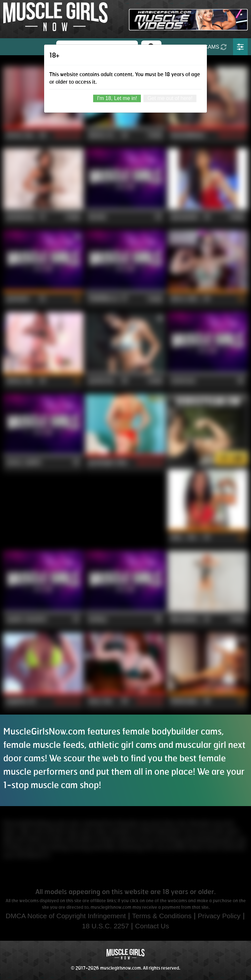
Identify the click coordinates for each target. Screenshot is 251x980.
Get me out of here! (170, 98)
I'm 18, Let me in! (117, 98)
